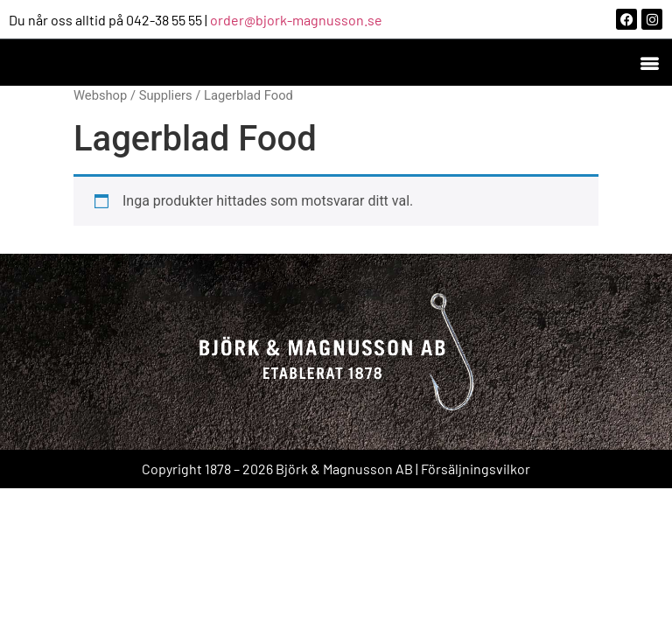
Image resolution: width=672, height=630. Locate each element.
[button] (649, 63)
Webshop (100, 95)
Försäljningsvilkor (476, 469)
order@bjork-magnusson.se (296, 20)
